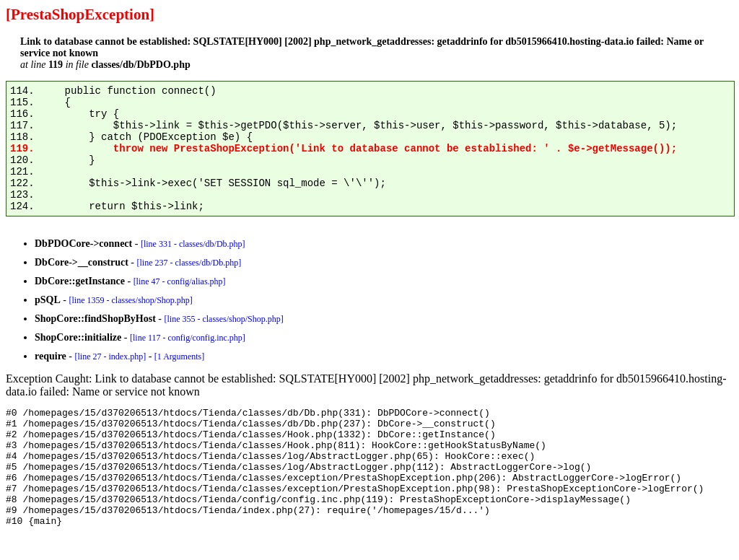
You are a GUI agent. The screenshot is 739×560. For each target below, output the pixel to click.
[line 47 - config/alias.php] (180, 281)
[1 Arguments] (179, 356)
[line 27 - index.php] (110, 356)
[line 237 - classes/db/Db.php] (189, 263)
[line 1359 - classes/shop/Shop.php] (130, 300)
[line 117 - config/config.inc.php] (188, 338)
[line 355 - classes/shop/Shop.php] (223, 319)
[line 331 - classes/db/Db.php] (193, 244)
